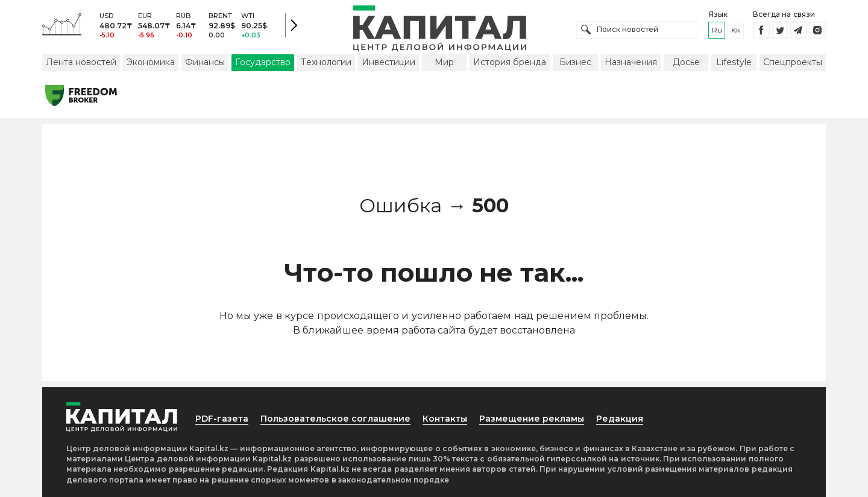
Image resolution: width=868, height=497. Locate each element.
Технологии (326, 62)
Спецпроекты (793, 62)
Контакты (445, 419)
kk (736, 30)
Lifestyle (734, 62)
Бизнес (575, 62)
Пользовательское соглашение (335, 419)
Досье (686, 62)
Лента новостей (81, 62)
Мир (444, 62)
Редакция (620, 419)
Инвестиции (388, 62)
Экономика (151, 62)
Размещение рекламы (532, 419)
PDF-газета (222, 419)
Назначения (631, 62)
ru (717, 30)
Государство (263, 62)
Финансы (205, 62)
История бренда (510, 62)
